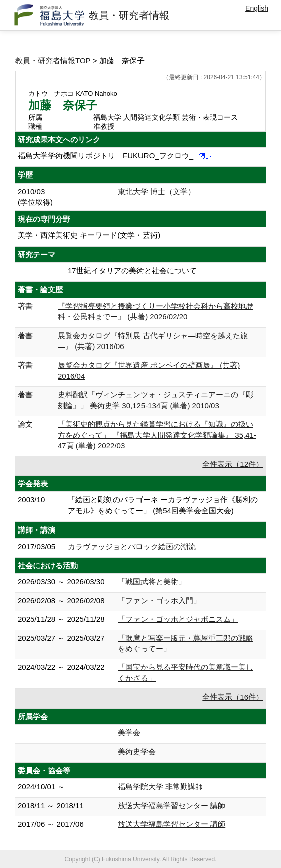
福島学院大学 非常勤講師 (160, 787)
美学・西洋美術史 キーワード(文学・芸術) (89, 235)
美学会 (129, 732)
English (257, 8)
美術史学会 (137, 751)
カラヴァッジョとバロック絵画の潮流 (132, 546)
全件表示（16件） (233, 697)
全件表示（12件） (233, 464)
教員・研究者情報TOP (53, 60)
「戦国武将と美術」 (152, 581)
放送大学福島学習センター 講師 (172, 806)
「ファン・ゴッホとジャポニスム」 (178, 619)
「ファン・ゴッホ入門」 (159, 600)
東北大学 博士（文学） (157, 191)
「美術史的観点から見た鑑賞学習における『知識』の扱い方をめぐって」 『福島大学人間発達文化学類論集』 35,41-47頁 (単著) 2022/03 (157, 435)
